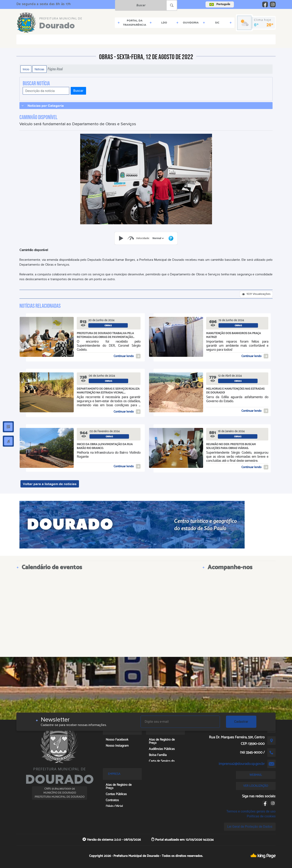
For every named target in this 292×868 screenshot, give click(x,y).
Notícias (39, 69)
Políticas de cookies (261, 816)
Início (26, 69)
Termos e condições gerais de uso (251, 811)
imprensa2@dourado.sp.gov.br (242, 764)
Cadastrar (241, 722)
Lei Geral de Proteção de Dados (250, 827)
